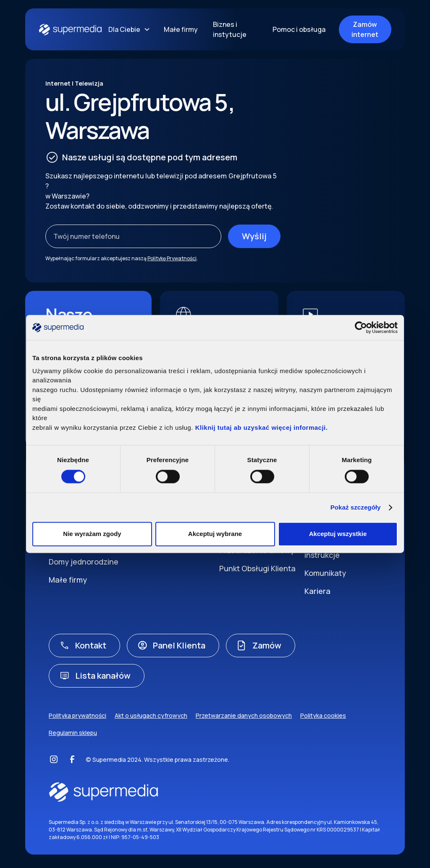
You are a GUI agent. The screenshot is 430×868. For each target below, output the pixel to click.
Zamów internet (365, 29)
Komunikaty (325, 573)
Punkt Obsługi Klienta (257, 568)
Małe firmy (181, 29)
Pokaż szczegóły (356, 507)
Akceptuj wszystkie (338, 534)
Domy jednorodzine (84, 562)
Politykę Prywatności (172, 258)
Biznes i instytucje (230, 29)
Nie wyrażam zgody (92, 534)
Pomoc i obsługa (299, 29)
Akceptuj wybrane (215, 534)
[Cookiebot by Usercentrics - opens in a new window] (361, 327)
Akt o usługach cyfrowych (151, 715)
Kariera (317, 591)
